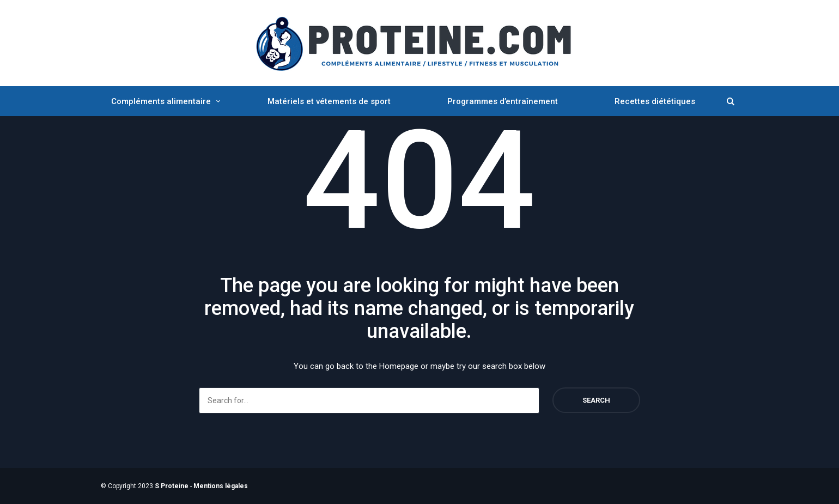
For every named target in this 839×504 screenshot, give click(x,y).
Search (596, 400)
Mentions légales (221, 486)
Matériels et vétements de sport (329, 101)
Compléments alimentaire (161, 101)
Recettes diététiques (655, 101)
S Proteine (172, 486)
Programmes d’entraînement (503, 101)
